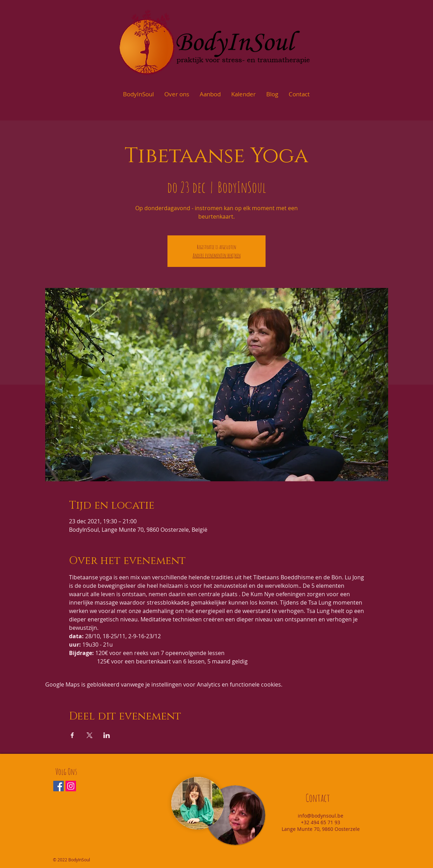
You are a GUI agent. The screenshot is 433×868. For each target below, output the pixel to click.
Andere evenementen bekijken (217, 255)
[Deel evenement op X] (90, 735)
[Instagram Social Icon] (71, 786)
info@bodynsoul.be (321, 816)
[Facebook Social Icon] (59, 786)
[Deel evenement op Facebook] (72, 735)
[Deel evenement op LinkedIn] (107, 735)
